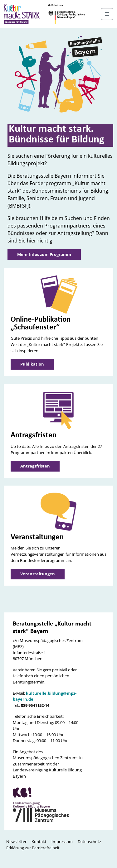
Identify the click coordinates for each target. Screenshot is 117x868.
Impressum (62, 842)
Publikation (32, 364)
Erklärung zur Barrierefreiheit (33, 848)
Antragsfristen (35, 466)
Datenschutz (89, 842)
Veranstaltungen (38, 574)
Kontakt (39, 842)
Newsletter (16, 842)
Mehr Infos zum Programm (44, 254)
